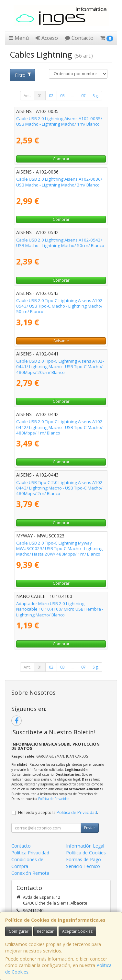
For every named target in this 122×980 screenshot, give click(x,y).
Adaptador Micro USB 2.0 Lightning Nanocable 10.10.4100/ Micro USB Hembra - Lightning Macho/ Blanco (60, 609)
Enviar (90, 828)
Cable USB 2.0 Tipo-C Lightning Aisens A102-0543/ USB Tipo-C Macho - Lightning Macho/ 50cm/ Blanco (60, 306)
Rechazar (45, 931)
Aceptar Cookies (77, 931)
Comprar (61, 159)
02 (51, 96)
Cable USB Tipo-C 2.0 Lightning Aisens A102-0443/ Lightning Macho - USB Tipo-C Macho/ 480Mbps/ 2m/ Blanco (60, 488)
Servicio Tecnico (83, 866)
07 (83, 96)
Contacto (79, 38)
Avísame (61, 341)
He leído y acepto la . (58, 812)
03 (62, 96)
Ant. (27, 96)
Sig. (96, 96)
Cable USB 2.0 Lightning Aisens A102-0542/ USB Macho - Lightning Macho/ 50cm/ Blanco (60, 243)
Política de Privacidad (54, 799)
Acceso (47, 38)
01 (40, 96)
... (73, 96)
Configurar (19, 931)
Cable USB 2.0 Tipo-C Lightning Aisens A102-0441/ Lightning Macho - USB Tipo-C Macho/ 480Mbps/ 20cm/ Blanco (60, 367)
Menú (19, 38)
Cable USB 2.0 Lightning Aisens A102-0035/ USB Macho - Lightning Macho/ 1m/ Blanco (59, 121)
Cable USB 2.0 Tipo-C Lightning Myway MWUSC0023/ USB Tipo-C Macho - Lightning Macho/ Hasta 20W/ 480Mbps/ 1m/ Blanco (59, 549)
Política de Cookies (86, 853)
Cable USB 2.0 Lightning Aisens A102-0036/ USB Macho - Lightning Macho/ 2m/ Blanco (59, 182)
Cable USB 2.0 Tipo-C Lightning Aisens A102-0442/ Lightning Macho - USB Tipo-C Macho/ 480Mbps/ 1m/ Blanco (60, 427)
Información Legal (85, 846)
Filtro (23, 75)
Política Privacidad (30, 853)
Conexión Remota (30, 873)
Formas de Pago (83, 859)
